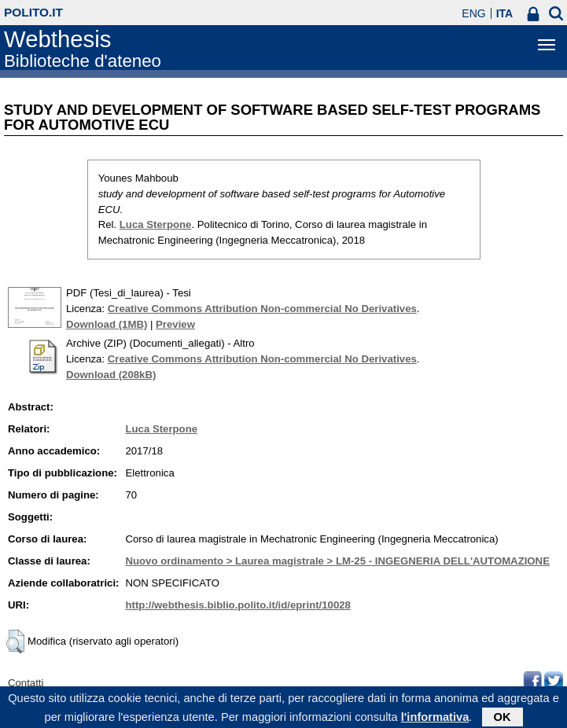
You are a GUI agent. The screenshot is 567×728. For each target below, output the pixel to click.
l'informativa (435, 719)
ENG (473, 13)
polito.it (33, 12)
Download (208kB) (111, 375)
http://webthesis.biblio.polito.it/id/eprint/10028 (237, 605)
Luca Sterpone (156, 224)
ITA (505, 13)
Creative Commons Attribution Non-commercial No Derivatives (262, 309)
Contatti (26, 683)
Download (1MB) (107, 324)
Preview (175, 324)
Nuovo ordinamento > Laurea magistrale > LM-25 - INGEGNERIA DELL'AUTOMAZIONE (337, 561)
